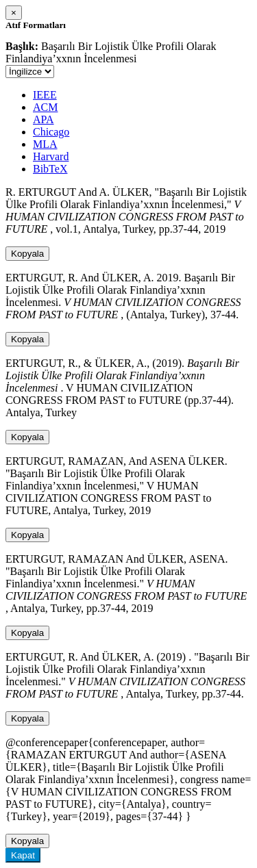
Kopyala (27, 254)
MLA (45, 144)
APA (44, 119)
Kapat (23, 855)
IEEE (45, 95)
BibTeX (50, 169)
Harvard (51, 156)
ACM (45, 107)
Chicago (51, 132)
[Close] (14, 13)
